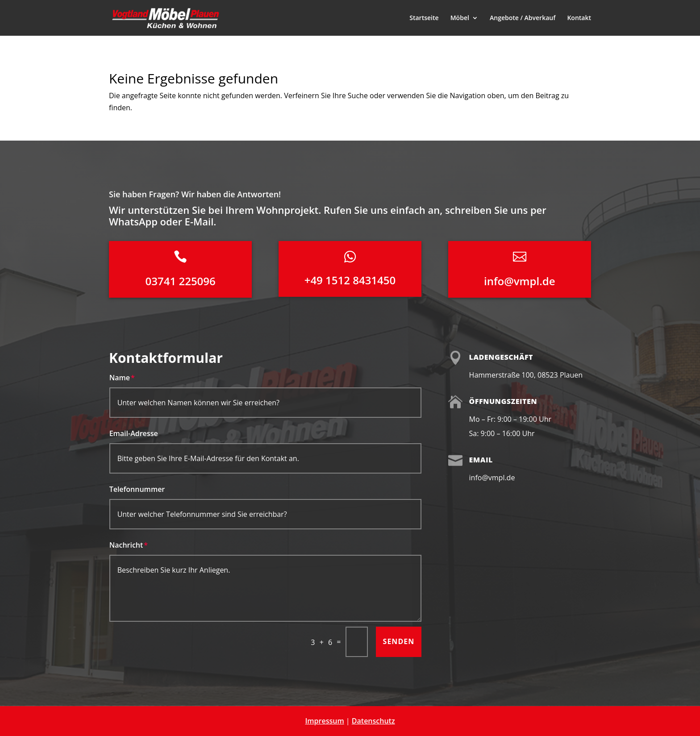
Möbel (460, 18)
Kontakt (579, 18)
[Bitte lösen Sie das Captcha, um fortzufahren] (357, 642)
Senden (399, 641)
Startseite (424, 18)
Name (120, 378)
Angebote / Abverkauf (523, 18)
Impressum (324, 721)
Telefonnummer (137, 489)
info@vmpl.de (520, 281)
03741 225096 (181, 281)
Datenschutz (373, 721)
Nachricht (126, 545)
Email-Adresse (134, 433)
